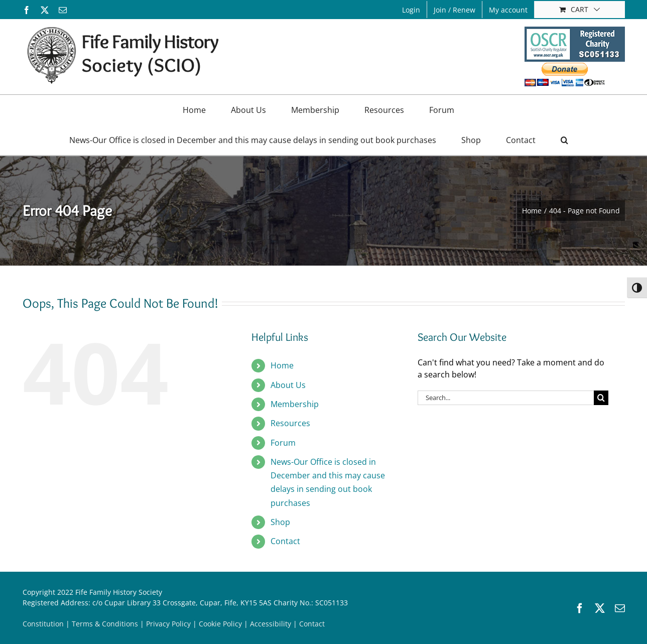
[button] (564, 140)
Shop (280, 522)
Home (282, 365)
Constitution (43, 624)
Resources (290, 423)
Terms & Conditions (105, 624)
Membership (295, 404)
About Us (288, 385)
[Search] (601, 398)
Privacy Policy (168, 624)
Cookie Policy (220, 624)
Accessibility (271, 624)
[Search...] (506, 398)
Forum (283, 443)
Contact (285, 541)
